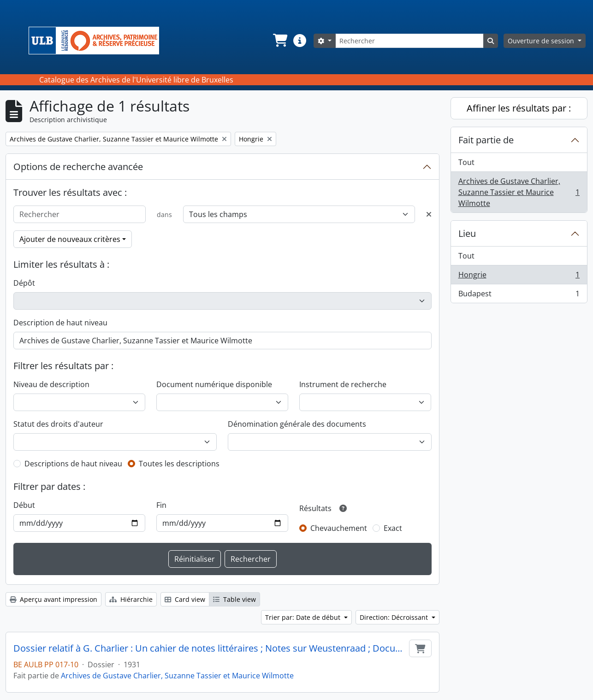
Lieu (467, 233)
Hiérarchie (131, 599)
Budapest (519, 295)
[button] (279, 41)
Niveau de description (51, 384)
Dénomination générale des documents (297, 424)
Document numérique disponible (214, 384)
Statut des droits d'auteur (58, 424)
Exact (393, 528)
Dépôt (24, 283)
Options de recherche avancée (78, 167)
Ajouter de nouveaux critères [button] (70, 239)
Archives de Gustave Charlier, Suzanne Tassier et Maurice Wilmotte (177, 676)
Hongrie (519, 277)
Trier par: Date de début (304, 617)
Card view (185, 599)
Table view (234, 599)
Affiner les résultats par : (519, 108)
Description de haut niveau (60, 323)
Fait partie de (486, 140)
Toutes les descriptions (179, 464)
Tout (466, 162)
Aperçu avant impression (53, 599)
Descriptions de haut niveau (73, 464)
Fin (161, 505)
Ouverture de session (542, 41)
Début (24, 505)
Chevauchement (339, 528)
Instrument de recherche (343, 384)
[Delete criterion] (429, 214)
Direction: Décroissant (395, 617)
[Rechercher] (409, 41)
